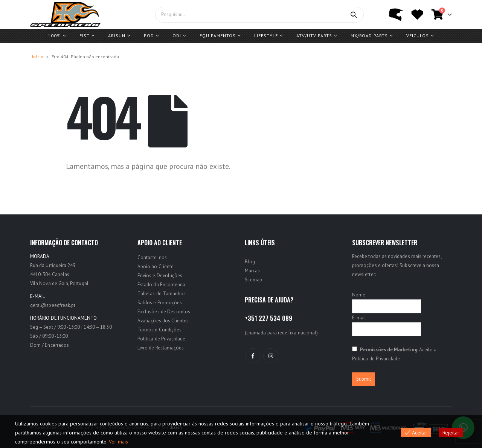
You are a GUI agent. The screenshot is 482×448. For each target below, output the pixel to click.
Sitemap (253, 280)
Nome (359, 295)
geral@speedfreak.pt (53, 305)
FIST (85, 36)
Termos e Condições (159, 330)
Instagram (271, 356)
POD (149, 36)
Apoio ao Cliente (156, 267)
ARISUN (117, 36)
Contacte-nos (152, 257)
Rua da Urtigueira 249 (53, 265)
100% (54, 36)
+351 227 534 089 (268, 318)
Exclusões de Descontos (164, 312)
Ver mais (118, 442)
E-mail (359, 318)
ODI (177, 36)
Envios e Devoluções (160, 276)
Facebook (253, 356)
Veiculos (418, 36)
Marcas (252, 271)
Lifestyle (266, 36)
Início (38, 57)
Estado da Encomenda (161, 285)
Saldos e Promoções (160, 303)
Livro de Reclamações (161, 348)
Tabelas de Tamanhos (162, 294)
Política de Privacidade (162, 339)
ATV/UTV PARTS (314, 36)
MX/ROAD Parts (369, 36)
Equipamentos (218, 36)
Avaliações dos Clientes (163, 321)
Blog (250, 262)
